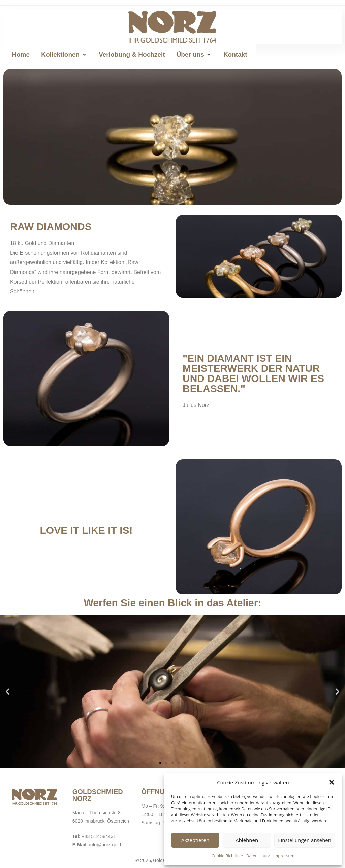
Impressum (284, 856)
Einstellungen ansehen (305, 840)
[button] (332, 782)
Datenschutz (258, 856)
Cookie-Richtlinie (227, 856)
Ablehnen (247, 840)
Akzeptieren (195, 840)
